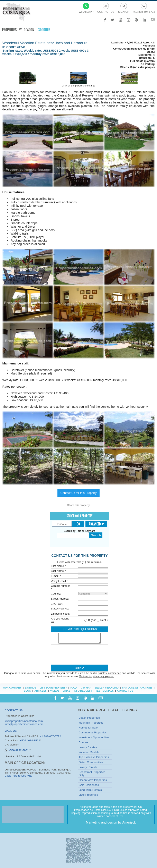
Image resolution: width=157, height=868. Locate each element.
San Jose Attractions (137, 688)
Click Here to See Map (19, 776)
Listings (31, 688)
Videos (55, 691)
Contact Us (125, 691)
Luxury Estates (88, 747)
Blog (27, 691)
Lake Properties (88, 795)
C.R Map (86, 688)
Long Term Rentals (90, 790)
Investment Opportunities (94, 737)
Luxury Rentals (88, 767)
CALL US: (11, 731)
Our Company (12, 688)
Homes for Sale (88, 728)
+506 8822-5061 (19, 750)
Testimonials (105, 691)
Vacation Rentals (89, 752)
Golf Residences (89, 785)
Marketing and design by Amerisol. (111, 822)
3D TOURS (44, 30)
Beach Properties (89, 718)
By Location (26, 30)
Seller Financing (107, 688)
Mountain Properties (91, 723)
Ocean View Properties (93, 780)
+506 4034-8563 (30, 740)
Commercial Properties (93, 732)
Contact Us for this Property (79, 493)
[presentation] (79, 655)
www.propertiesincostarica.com (24, 721)
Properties (9, 30)
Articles (40, 691)
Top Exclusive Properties (94, 757)
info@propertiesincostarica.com (24, 724)
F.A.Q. (74, 688)
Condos (84, 742)
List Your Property (53, 688)
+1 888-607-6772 (50, 736)
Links (66, 691)
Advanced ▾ (96, 524)
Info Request (83, 691)
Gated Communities (91, 762)
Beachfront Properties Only (92, 774)
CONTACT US (14, 710)
